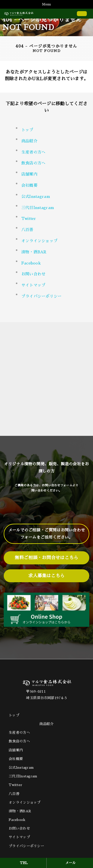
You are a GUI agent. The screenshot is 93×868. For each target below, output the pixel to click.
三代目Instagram (38, 208)
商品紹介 (46, 724)
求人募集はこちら (46, 576)
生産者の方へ (33, 152)
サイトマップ (33, 285)
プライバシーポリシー (42, 296)
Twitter (29, 219)
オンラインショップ (40, 241)
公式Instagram (36, 197)
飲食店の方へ (33, 163)
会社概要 (29, 185)
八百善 (27, 230)
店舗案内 (29, 174)
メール (71, 863)
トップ (27, 130)
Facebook (31, 263)
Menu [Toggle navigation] (46, 4)
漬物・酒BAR (34, 252)
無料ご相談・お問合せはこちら (46, 558)
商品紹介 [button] (29, 141)
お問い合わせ (33, 274)
